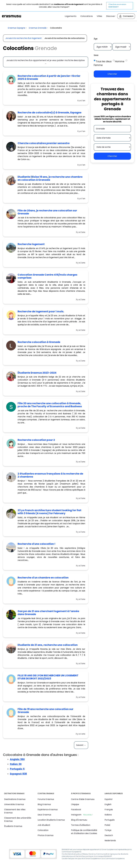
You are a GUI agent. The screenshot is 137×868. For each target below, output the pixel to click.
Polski (107, 825)
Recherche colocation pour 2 (36, 440)
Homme (120, 61)
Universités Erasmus (14, 804)
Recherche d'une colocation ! (36, 544)
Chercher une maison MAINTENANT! (117, 6)
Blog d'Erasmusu (79, 820)
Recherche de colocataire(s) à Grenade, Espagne (50, 112)
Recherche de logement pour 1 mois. (41, 311)
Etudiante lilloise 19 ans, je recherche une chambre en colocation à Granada (50, 178)
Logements (71, 16)
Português (110, 820)
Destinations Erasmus (15, 799)
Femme (98, 65)
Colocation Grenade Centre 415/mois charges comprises (47, 276)
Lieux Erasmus (44, 815)
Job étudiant (44, 825)
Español (108, 799)
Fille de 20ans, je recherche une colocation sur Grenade (47, 212)
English (108, 804)
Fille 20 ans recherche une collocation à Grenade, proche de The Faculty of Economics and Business (50, 405)
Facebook (76, 810)
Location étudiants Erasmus (51, 820)
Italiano (108, 815)
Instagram (76, 815)
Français (109, 810)
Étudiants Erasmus (13, 826)
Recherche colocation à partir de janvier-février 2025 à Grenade (49, 77)
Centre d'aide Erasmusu (83, 799)
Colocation (43, 830)
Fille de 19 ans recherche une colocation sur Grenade (45, 711)
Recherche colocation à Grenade (39, 342)
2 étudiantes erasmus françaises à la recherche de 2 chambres (50, 475)
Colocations (87, 16)
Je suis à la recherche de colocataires (64, 38)
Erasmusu (12, 16)
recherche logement (31, 244)
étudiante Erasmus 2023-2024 (37, 373)
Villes (99, 16)
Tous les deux (104, 61)
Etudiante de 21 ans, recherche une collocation (48, 645)
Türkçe (108, 830)
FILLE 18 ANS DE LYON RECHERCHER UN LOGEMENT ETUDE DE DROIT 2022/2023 (48, 677)
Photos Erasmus (46, 835)
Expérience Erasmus (48, 810)
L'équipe (75, 804)
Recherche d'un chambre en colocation (43, 578)
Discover (111, 16)
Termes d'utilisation (81, 825)
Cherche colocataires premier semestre (44, 143)
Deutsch (109, 835)
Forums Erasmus (46, 799)
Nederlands (110, 841)
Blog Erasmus (44, 804)
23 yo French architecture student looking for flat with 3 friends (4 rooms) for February (49, 512)
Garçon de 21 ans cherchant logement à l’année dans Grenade (48, 613)
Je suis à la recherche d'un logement (24, 38)
